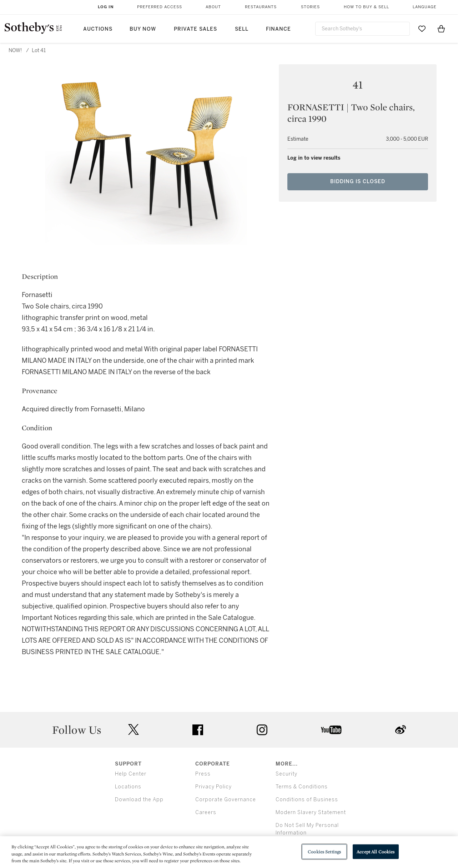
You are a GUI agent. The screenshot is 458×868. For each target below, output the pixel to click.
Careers (206, 812)
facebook (198, 730)
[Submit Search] (402, 29)
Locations (128, 787)
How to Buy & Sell (366, 7)
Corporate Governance (226, 800)
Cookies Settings (324, 851)
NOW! (15, 51)
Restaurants (261, 7)
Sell (242, 29)
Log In (106, 7)
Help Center (131, 774)
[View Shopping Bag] (441, 29)
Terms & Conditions (302, 787)
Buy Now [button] (143, 29)
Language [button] (425, 7)
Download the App (139, 800)
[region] (229, 852)
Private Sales (195, 29)
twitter (134, 730)
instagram (262, 730)
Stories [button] (310, 7)
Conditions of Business (307, 800)
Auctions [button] (98, 29)
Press (203, 774)
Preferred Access (160, 7)
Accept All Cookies (376, 851)
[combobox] (363, 29)
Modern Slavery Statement (311, 812)
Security (286, 774)
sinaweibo (401, 730)
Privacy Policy (213, 787)
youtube (331, 730)
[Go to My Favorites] (422, 29)
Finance (278, 29)
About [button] (213, 7)
